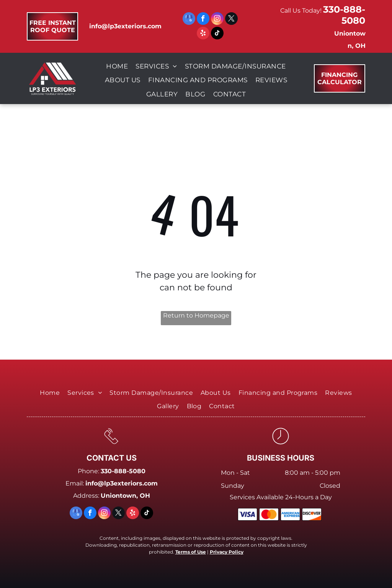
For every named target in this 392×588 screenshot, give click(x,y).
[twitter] (231, 20)
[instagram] (217, 20)
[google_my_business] (189, 20)
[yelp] (203, 34)
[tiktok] (217, 34)
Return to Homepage (196, 315)
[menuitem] (117, 67)
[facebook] (203, 20)
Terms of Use (191, 552)
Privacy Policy (227, 552)
